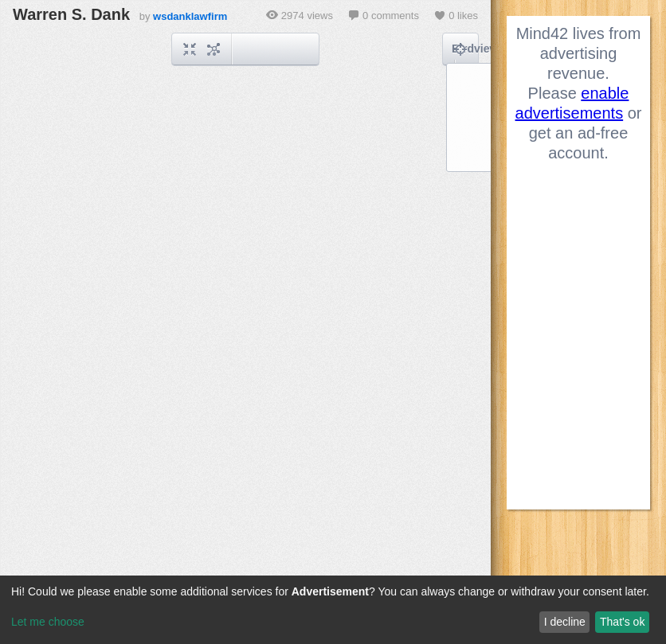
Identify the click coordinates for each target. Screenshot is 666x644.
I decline (565, 622)
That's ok (622, 622)
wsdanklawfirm (190, 16)
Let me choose (48, 622)
